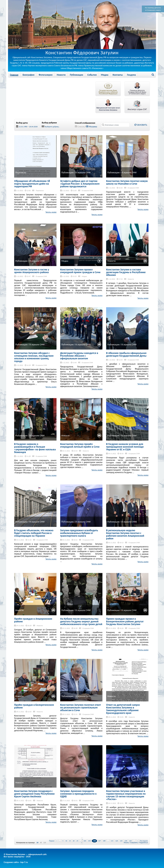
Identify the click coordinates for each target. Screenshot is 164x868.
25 (77, 841)
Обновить (141, 125)
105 (89, 841)
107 (100, 841)
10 (66, 841)
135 (130, 841)
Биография (29, 75)
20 (74, 841)
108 (104, 841)
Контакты (118, 75)
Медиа (105, 75)
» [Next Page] (137, 841)
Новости (61, 75)
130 (126, 841)
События (92, 75)
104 (85, 841)
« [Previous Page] (57, 841)
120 (45, 843)
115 (112, 841)
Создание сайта (11, 862)
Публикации (76, 75)
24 (37, 843)
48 (41, 843)
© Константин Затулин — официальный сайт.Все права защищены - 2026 (25, 855)
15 (70, 841)
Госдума (131, 75)
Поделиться (144, 843)
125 (121, 841)
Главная (14, 75)
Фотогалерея (46, 75)
